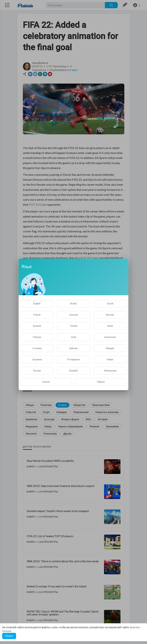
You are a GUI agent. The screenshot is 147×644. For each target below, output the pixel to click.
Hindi (110, 326)
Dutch (110, 303)
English (37, 303)
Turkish (74, 326)
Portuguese (74, 359)
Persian (37, 371)
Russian (110, 315)
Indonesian (110, 337)
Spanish (37, 326)
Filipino (101, 382)
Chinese (37, 337)
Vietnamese (110, 371)
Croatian (37, 348)
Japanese (37, 359)
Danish (46, 382)
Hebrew (73, 348)
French (37, 315)
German (74, 315)
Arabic (73, 303)
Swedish (73, 371)
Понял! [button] (9, 636)
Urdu (74, 337)
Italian (110, 359)
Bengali (110, 348)
